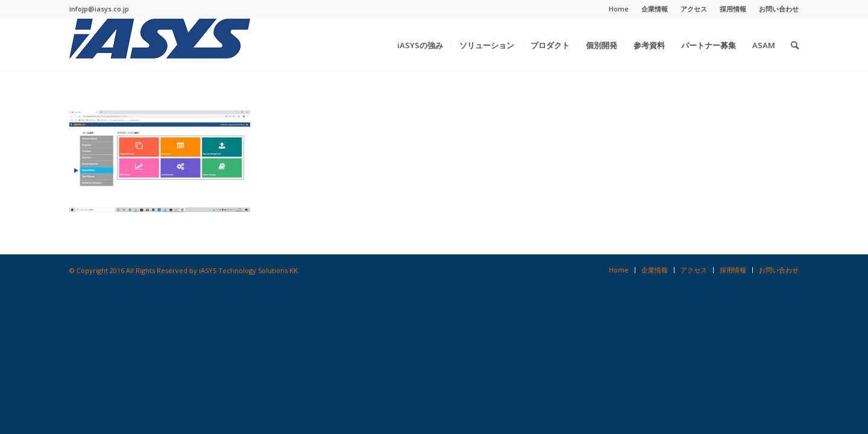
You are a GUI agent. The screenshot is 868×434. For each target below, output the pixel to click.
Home (619, 9)
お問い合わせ (779, 9)
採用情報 (733, 9)
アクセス (694, 9)
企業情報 (655, 9)
